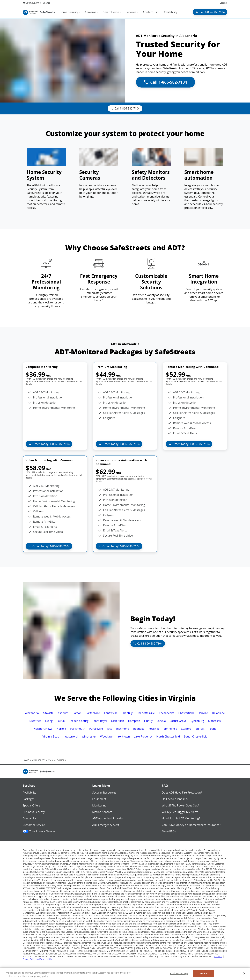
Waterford (71, 736)
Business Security (34, 812)
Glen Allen (117, 721)
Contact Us (30, 818)
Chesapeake (166, 713)
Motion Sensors (102, 812)
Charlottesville (146, 713)
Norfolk (61, 729)
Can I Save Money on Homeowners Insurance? (191, 825)
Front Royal (100, 721)
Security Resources (104, 793)
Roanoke (139, 729)
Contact (218, 956)
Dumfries (35, 721)
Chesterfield (186, 713)
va (50, 760)
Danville (203, 713)
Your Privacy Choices (39, 831)
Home (26, 760)
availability (39, 760)
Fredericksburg (79, 721)
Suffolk (200, 729)
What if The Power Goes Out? (180, 805)
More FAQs (169, 831)
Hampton (134, 721)
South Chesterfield (196, 736)
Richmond (123, 729)
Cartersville (93, 713)
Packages (29, 799)
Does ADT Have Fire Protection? (182, 793)
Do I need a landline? (175, 799)
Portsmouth (78, 729)
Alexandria (32, 713)
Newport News (43, 729)
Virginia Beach (51, 736)
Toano (213, 729)
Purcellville (96, 729)
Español (224, 3)
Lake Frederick (143, 736)
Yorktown (124, 736)
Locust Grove (178, 721)
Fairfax (61, 721)
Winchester (89, 736)
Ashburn (63, 713)
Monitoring (99, 805)
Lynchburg (197, 721)
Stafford (186, 729)
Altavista (48, 713)
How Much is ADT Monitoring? (181, 818)
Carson (77, 713)
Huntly (148, 721)
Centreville (111, 713)
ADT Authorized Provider (108, 818)
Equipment (99, 799)
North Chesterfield (168, 736)
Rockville (154, 729)
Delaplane (218, 713)
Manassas (214, 721)
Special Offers (31, 805)
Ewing (49, 721)
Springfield (170, 729)
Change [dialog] (47, 3)
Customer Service (34, 825)
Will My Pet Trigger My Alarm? (181, 812)
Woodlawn (107, 736)
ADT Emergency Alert (106, 825)
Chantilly (127, 713)
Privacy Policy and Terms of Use (38, 959)
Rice (110, 729)
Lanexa (161, 721)
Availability (30, 793)
